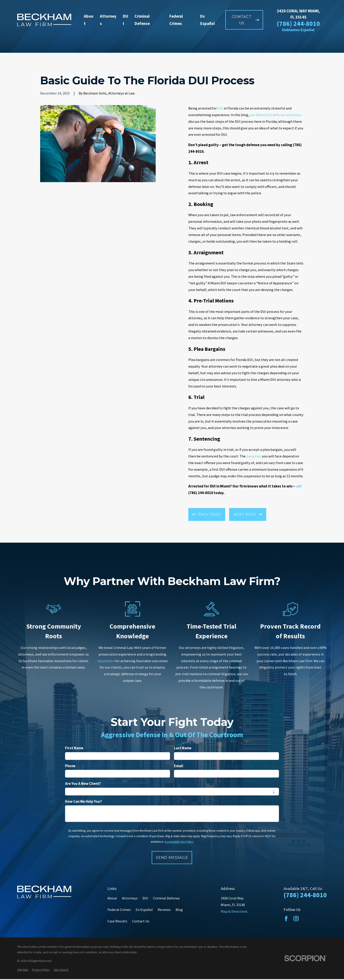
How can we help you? (83, 801)
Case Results (117, 921)
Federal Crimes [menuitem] (176, 20)
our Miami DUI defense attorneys (276, 115)
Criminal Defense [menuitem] (142, 20)
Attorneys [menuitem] (108, 20)
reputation (106, 661)
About (112, 898)
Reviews (164, 910)
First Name (74, 748)
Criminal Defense (166, 898)
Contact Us (141, 921)
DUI (220, 108)
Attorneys (130, 898)
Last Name (183, 748)
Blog (179, 910)
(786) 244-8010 (298, 24)
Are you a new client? (83, 784)
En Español (144, 910)
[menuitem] (23, 970)
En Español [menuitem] (208, 20)
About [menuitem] (89, 20)
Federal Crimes (119, 910)
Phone (70, 766)
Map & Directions (234, 911)
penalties (254, 456)
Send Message (172, 857)
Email (179, 766)
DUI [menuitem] (125, 20)
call (299, 486)
